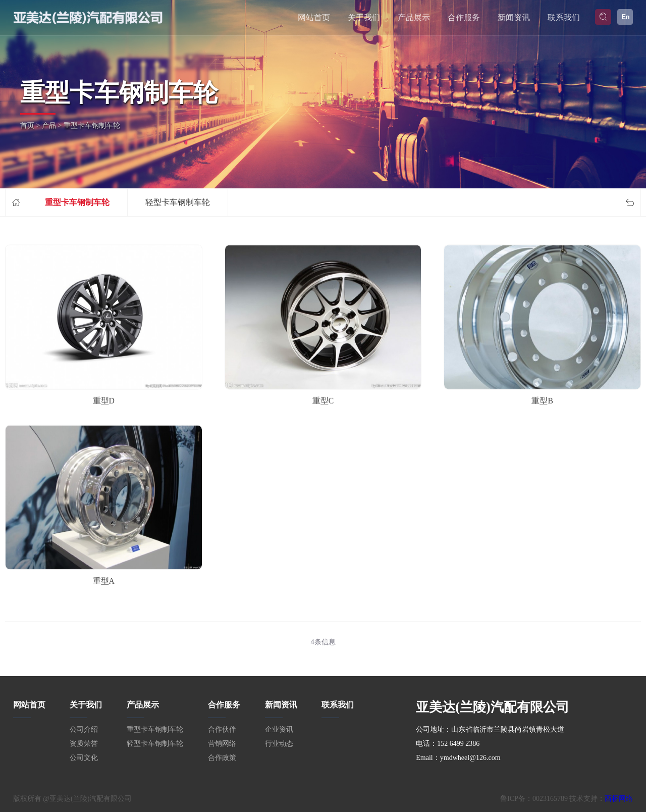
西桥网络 (619, 799)
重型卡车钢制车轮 (77, 202)
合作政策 (222, 758)
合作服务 (464, 17)
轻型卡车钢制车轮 (178, 202)
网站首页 (314, 17)
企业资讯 (279, 729)
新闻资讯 (514, 17)
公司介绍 (84, 729)
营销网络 (222, 744)
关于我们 (364, 17)
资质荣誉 (84, 744)
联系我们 (564, 17)
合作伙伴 (222, 729)
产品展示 (414, 17)
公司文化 (84, 758)
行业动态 (279, 744)
